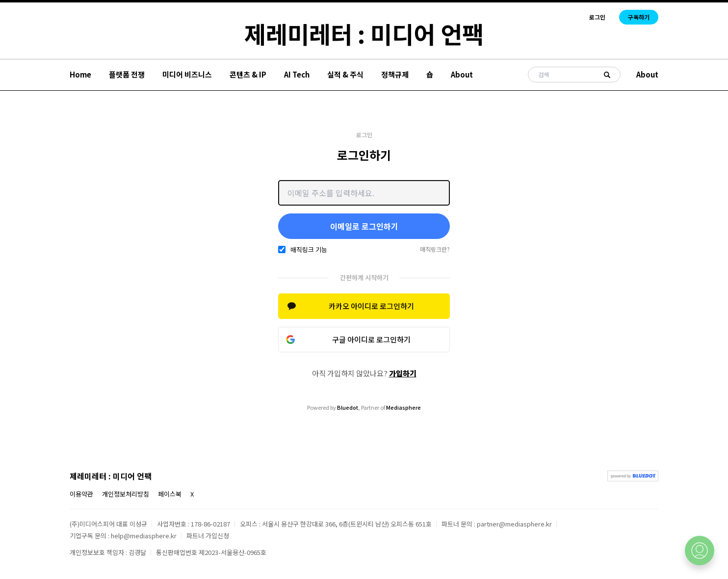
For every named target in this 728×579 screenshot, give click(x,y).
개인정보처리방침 (126, 494)
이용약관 (81, 494)
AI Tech (297, 74)
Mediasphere (403, 407)
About (462, 74)
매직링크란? (435, 249)
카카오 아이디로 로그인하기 (371, 306)
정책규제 (395, 74)
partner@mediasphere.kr (514, 524)
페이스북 (170, 494)
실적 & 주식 (345, 74)
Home (80, 74)
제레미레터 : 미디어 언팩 (364, 33)
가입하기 (403, 373)
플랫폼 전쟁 (127, 74)
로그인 (597, 17)
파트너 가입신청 (208, 536)
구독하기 (639, 17)
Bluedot (348, 407)
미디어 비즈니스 (187, 74)
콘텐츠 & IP (248, 74)
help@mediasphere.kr (144, 536)
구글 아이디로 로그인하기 (371, 339)
